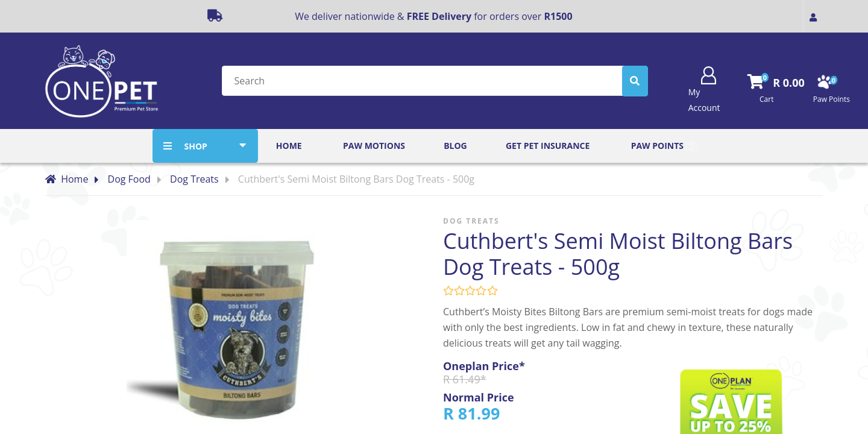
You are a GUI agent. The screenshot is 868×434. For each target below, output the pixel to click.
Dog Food (129, 179)
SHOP (195, 146)
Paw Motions (374, 146)
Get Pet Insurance (548, 146)
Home (289, 146)
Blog (455, 146)
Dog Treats (194, 179)
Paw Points (664, 146)
